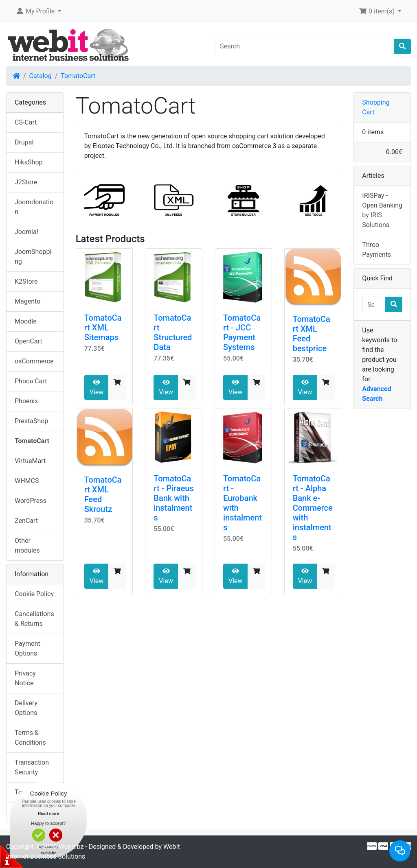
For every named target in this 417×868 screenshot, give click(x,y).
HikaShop (29, 162)
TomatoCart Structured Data (173, 332)
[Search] (304, 46)
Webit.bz (71, 847)
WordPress (31, 501)
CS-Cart (26, 122)
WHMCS (27, 481)
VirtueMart (30, 461)
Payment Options (27, 648)
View (97, 387)
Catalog (41, 76)
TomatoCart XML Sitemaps (103, 328)
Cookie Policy (34, 594)
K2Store (26, 281)
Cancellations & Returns (34, 619)
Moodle (26, 321)
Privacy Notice (25, 678)
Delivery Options (26, 708)
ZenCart (26, 521)
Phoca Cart (31, 381)
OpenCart (28, 341)
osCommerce (34, 361)
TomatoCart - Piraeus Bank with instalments (173, 498)
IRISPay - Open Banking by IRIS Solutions (382, 210)
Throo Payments (376, 250)
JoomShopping (33, 257)
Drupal (24, 142)
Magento (27, 301)
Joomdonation (34, 207)
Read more (48, 814)
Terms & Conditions (30, 738)
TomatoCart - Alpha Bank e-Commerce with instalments (313, 508)
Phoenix (26, 401)
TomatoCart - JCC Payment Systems (242, 332)
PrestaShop (31, 421)
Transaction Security (32, 767)
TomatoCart (78, 76)
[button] (38, 11)
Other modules (27, 546)
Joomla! (26, 232)
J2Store (26, 182)
